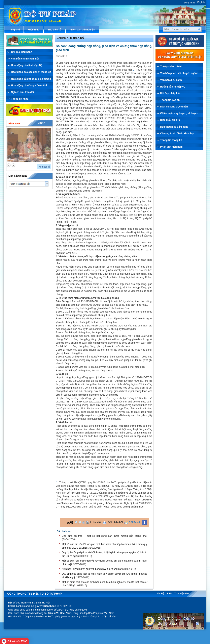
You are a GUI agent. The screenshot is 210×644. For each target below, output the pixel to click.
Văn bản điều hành (171, 80)
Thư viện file (182, 594)
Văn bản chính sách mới (25, 59)
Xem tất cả (44, 167)
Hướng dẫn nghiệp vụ (173, 87)
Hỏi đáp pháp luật (170, 93)
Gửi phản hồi (115, 522)
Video (42, 123)
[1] (133, 70)
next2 (13, 165)
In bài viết (96, 522)
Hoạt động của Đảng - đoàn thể (29, 85)
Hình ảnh (14, 124)
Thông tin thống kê (171, 140)
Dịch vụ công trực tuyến (174, 107)
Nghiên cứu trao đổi (22, 92)
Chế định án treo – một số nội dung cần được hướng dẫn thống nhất (104, 536)
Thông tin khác (20, 99)
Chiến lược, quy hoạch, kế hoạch (179, 113)
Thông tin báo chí (170, 100)
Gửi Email (134, 522)
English (201, 2)
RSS (169, 594)
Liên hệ (160, 594)
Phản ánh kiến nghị (171, 147)
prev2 (9, 165)
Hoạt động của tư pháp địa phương (31, 79)
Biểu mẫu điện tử (170, 120)
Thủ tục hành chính (171, 67)
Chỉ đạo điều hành (22, 52)
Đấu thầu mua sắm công (174, 127)
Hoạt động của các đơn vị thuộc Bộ (31, 72)
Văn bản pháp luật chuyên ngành (179, 73)
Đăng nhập (189, 3)
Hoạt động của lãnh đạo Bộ (27, 65)
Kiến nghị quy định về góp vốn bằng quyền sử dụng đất (92, 569)
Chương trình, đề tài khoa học (177, 133)
